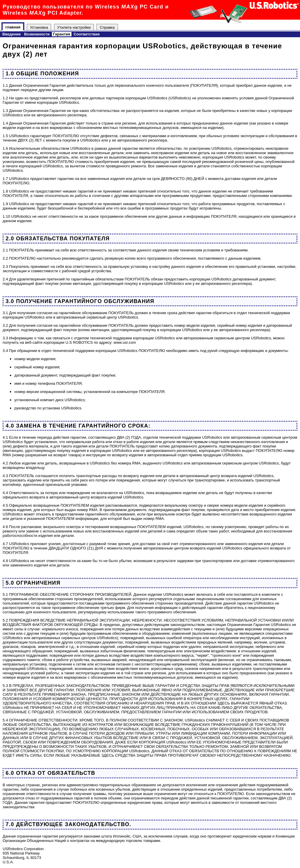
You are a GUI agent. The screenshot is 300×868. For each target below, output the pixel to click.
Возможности (37, 34)
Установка (39, 27)
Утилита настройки (74, 27)
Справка (107, 27)
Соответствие (87, 34)
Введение (12, 34)
